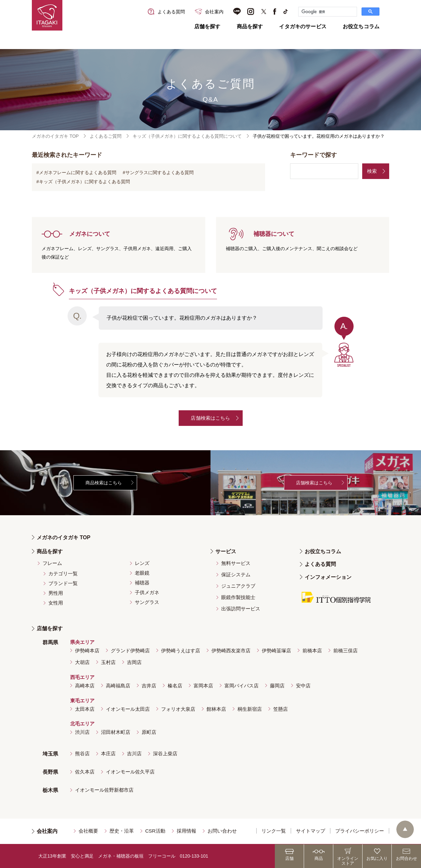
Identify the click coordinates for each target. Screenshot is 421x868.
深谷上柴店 (165, 753)
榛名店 (175, 686)
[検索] (327, 12)
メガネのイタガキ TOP (55, 136)
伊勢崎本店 (87, 651)
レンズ (142, 563)
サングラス (147, 602)
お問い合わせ (222, 831)
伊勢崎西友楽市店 (231, 651)
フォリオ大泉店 (178, 709)
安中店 (303, 686)
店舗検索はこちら (210, 418)
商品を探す (250, 26)
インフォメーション (328, 577)
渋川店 (82, 732)
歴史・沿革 (122, 831)
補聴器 (142, 583)
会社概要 (88, 831)
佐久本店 (85, 772)
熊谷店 (82, 753)
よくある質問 (320, 564)
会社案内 (47, 831)
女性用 (56, 603)
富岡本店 (203, 686)
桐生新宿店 (250, 709)
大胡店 (82, 662)
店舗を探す (207, 26)
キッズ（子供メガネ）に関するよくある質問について (187, 136)
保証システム (236, 574)
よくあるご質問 (106, 136)
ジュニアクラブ (238, 586)
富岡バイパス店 (242, 686)
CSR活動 (155, 831)
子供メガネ (147, 592)
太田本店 (85, 709)
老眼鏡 (142, 573)
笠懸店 (281, 709)
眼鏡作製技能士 (238, 597)
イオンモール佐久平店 (130, 772)
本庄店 (108, 753)
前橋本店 (312, 651)
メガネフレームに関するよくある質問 (78, 172)
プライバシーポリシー (360, 831)
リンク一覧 (274, 831)
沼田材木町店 (116, 732)
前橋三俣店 (345, 651)
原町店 (149, 732)
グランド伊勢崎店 (130, 651)
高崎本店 (85, 686)
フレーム (52, 563)
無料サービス (236, 563)
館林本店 (216, 709)
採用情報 (186, 831)
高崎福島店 (118, 686)
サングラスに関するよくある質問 (159, 172)
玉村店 (108, 662)
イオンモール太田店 (128, 709)
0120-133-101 (194, 856)
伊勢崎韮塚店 (276, 651)
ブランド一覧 (63, 583)
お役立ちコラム (361, 26)
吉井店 (149, 686)
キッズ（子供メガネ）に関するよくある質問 (84, 182)
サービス (226, 551)
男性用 (56, 593)
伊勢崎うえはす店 (181, 651)
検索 (372, 171)
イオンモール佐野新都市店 (104, 790)
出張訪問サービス (241, 609)
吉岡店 (134, 662)
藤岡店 (277, 686)
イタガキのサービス (303, 26)
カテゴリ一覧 (63, 574)
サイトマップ (311, 831)
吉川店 (134, 753)
